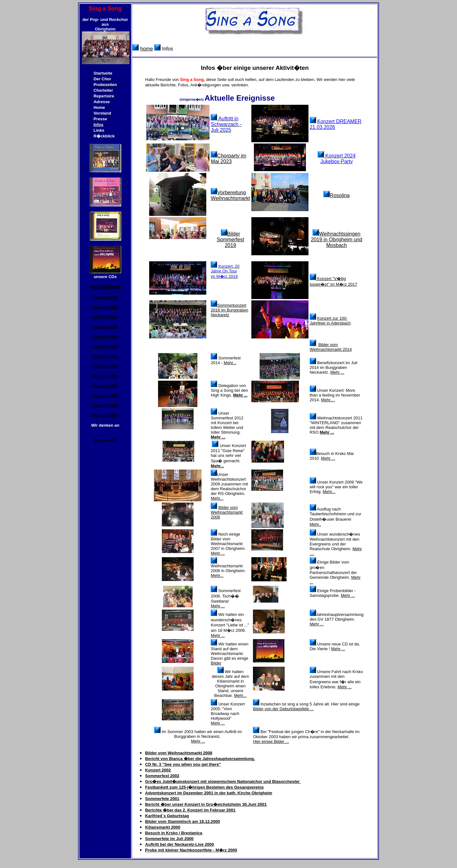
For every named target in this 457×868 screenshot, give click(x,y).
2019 (230, 245)
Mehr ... (337, 372)
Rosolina (340, 195)
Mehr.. (315, 524)
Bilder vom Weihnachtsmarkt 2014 (331, 347)
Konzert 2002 (158, 770)
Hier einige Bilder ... (271, 741)
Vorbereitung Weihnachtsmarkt (230, 195)
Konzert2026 (105, 287)
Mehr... (230, 363)
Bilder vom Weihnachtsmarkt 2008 (227, 512)
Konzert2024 (105, 297)
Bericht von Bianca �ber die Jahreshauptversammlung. (200, 759)
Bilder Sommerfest (230, 237)
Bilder (216, 663)
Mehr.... (328, 400)
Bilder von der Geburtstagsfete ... (283, 709)
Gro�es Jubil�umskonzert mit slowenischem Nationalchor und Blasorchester (223, 781)
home (147, 49)
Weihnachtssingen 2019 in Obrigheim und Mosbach (337, 240)
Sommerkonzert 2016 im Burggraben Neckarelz (229, 310)
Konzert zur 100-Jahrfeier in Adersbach (330, 321)
